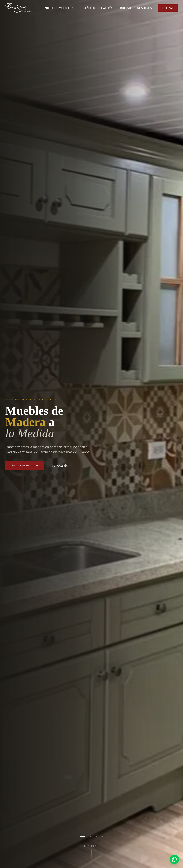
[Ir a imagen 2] (91, 837)
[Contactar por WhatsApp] (174, 859)
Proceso (125, 8)
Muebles (67, 8)
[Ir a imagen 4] (102, 837)
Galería (107, 8)
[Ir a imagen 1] (83, 837)
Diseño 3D (88, 8)
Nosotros (144, 8)
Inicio (48, 8)
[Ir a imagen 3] (96, 837)
